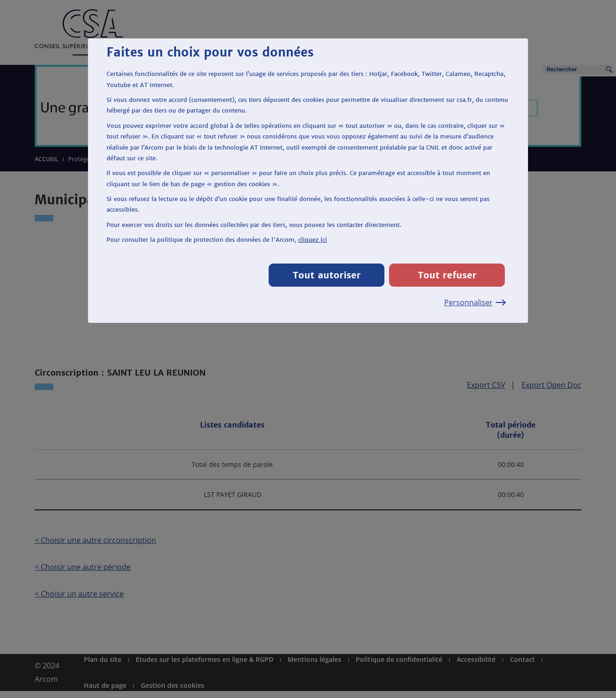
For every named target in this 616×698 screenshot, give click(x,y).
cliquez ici (313, 240)
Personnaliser (475, 302)
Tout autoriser (327, 275)
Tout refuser (447, 275)
